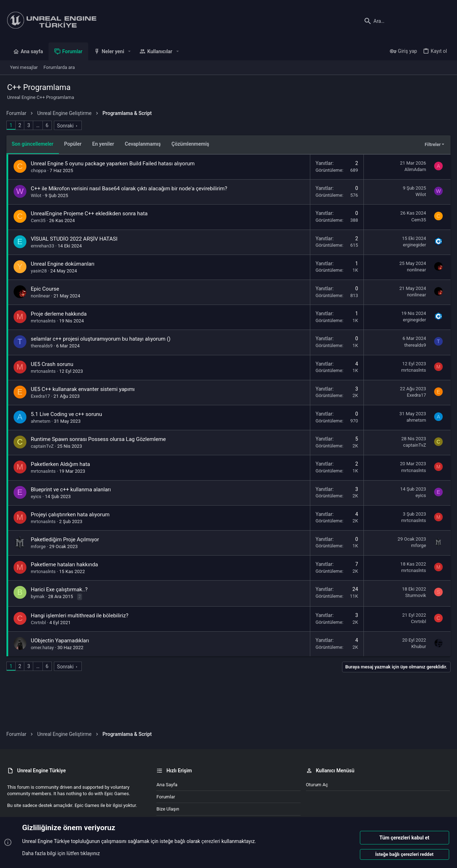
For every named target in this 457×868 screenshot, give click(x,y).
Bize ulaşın (168, 809)
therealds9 (43, 346)
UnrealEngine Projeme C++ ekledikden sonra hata (90, 214)
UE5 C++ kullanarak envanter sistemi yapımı (84, 389)
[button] (129, 51)
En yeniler (104, 144)
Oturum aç (317, 785)
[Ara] (405, 21)
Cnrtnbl (39, 623)
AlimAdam (415, 169)
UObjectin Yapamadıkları (61, 641)
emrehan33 (44, 246)
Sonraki (66, 126)
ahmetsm (42, 421)
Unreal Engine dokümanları (64, 264)
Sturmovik (415, 595)
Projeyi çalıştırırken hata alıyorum (71, 515)
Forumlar (166, 797)
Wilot (37, 195)
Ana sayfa (167, 785)
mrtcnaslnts (44, 321)
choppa (39, 170)
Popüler (74, 144)
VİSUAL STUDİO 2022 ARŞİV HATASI (75, 239)
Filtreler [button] (432, 144)
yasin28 (40, 271)
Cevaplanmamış (144, 144)
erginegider (414, 245)
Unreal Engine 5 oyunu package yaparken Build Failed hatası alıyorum (114, 164)
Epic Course (46, 289)
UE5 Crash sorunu (53, 364)
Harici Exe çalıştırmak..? (60, 589)
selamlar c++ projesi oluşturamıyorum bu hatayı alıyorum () (102, 339)
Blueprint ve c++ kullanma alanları (72, 490)
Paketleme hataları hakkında (65, 565)
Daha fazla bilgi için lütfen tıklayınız (61, 853)
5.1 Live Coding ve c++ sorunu (67, 414)
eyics (37, 496)
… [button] (39, 125)
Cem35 (39, 220)
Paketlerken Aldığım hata (61, 464)
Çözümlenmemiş (191, 144)
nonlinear (416, 270)
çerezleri (211, 842)
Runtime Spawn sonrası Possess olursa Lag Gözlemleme (99, 439)
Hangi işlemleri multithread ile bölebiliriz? (81, 616)
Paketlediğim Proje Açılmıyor (66, 540)
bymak (39, 596)
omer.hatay (43, 648)
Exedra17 (41, 396)
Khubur (418, 646)
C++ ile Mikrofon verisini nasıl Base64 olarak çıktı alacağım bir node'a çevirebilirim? (130, 189)
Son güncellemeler (33, 144)
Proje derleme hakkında (60, 314)
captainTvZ (43, 446)
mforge (39, 546)
